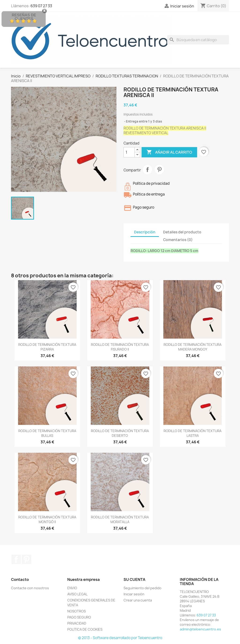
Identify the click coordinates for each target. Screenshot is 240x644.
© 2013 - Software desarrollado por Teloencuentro (120, 638)
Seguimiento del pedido (142, 588)
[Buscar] (198, 40)
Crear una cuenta (138, 600)
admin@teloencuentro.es (200, 629)
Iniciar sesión (134, 594)
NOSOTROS (77, 611)
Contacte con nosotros (30, 588)
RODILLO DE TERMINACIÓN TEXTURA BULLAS (47, 433)
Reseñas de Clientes (24, 17)
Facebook (16, 559)
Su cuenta (134, 579)
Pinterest (159, 170)
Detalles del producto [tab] (182, 232)
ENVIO (72, 588)
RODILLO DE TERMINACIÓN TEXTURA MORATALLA (120, 519)
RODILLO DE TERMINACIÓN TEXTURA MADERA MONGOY (193, 347)
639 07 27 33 (206, 615)
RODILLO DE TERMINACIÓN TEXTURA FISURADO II (120, 347)
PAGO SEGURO (79, 617)
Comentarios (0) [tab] (178, 240)
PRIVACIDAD (77, 623)
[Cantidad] (129, 152)
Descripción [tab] (145, 232)
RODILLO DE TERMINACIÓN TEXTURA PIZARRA (47, 347)
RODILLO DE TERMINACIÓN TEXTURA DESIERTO (120, 433)
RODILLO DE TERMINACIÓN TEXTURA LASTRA (193, 433)
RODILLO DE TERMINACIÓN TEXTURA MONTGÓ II (47, 519)
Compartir (147, 170)
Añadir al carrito (169, 152)
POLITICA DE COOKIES (85, 629)
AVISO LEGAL (77, 594)
